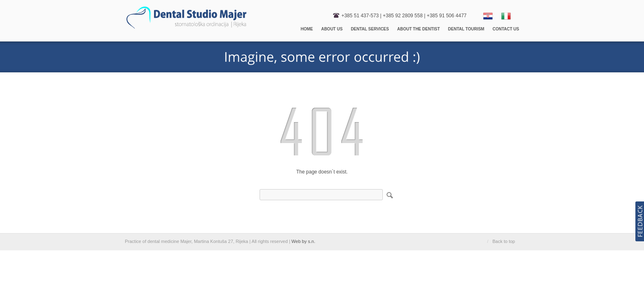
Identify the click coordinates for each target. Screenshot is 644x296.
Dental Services (370, 29)
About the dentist (419, 29)
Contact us (506, 29)
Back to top (504, 241)
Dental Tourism (466, 29)
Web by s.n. (304, 241)
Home (307, 29)
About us (332, 29)
